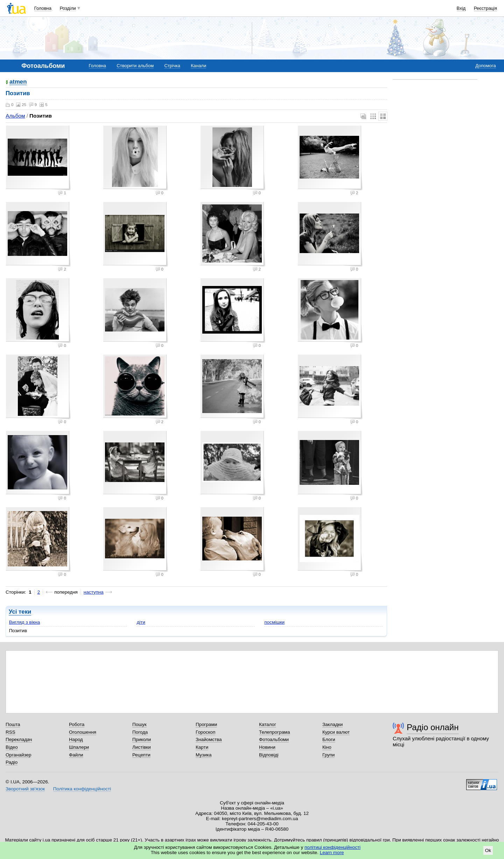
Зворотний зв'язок (25, 789)
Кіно (327, 747)
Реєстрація (485, 8)
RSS (10, 732)
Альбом (15, 116)
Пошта (13, 724)
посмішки (274, 622)
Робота (77, 724)
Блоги (329, 739)
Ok (488, 850)
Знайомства (209, 739)
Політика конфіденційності (82, 789)
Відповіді (269, 755)
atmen (18, 82)
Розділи (68, 8)
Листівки (142, 747)
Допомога (485, 66)
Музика (204, 755)
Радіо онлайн (433, 727)
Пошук (139, 724)
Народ (76, 739)
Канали (198, 66)
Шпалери (79, 747)
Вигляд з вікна (25, 622)
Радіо (12, 762)
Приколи (142, 739)
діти (141, 622)
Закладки (332, 724)
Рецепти (141, 755)
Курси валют (336, 732)
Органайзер (18, 755)
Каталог (268, 724)
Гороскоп (205, 732)
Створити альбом (135, 66)
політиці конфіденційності (332, 847)
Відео (12, 747)
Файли (76, 755)
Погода (140, 732)
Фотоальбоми (274, 739)
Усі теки (20, 612)
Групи (328, 755)
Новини (267, 747)
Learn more (332, 853)
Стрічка (172, 66)
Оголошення (83, 732)
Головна (43, 8)
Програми (206, 724)
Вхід (461, 8)
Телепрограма (275, 732)
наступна (94, 592)
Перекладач (19, 739)
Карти (202, 747)
